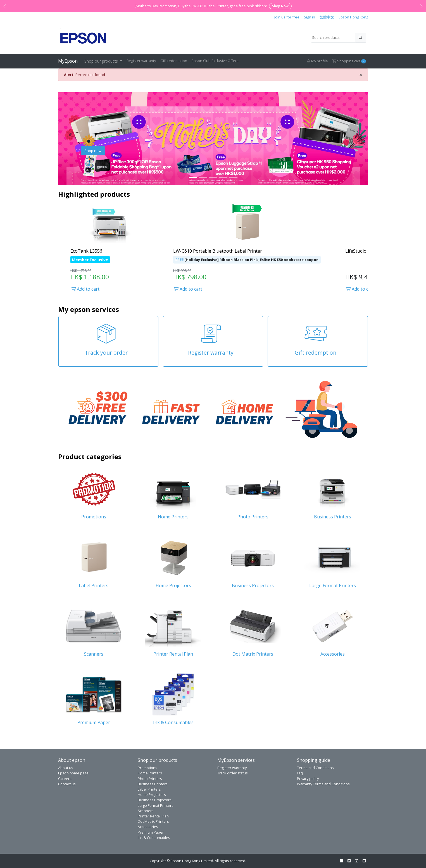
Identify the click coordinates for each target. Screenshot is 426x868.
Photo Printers (150, 779)
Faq (300, 773)
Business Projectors (155, 800)
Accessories (148, 827)
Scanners (146, 811)
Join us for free (287, 17)
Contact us (67, 784)
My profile (317, 61)
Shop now (93, 151)
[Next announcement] (422, 6)
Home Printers (150, 773)
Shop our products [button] (102, 61)
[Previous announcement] (4, 6)
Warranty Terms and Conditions (323, 784)
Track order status (233, 773)
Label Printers (149, 789)
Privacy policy (308, 779)
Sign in (310, 17)
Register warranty (141, 61)
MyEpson (68, 61)
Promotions (147, 768)
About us (66, 768)
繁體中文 (327, 17)
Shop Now (280, 6)
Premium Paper (151, 832)
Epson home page (73, 773)
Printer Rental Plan (153, 816)
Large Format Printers (156, 805)
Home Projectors (152, 795)
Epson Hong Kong (353, 17)
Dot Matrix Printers (153, 821)
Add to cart (85, 289)
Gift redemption (174, 61)
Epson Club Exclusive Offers (215, 61)
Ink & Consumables (154, 838)
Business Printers (153, 784)
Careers (65, 779)
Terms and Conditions (315, 768)
